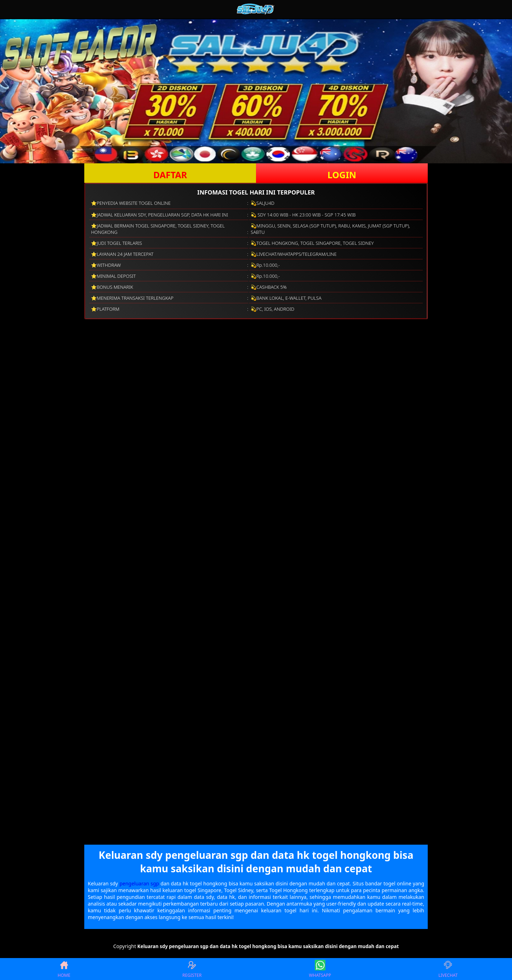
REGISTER (192, 969)
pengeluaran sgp (139, 883)
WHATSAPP (320, 969)
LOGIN (342, 175)
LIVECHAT (448, 969)
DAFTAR (170, 175)
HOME (64, 969)
